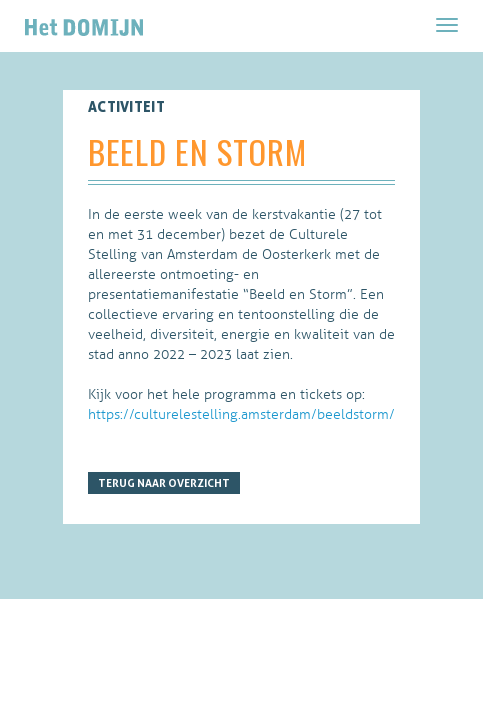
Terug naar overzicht (164, 483)
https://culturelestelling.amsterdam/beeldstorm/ (241, 414)
